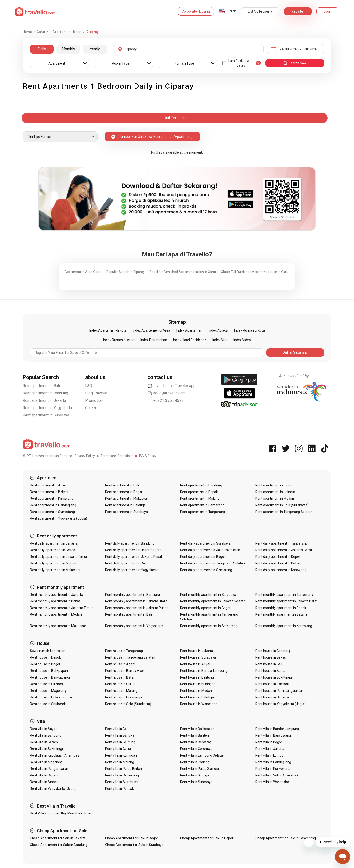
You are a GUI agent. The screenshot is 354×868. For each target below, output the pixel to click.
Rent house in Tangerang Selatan (130, 657)
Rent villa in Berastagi (196, 742)
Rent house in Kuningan (198, 684)
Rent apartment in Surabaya (46, 415)
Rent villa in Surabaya (196, 782)
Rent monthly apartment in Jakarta (56, 595)
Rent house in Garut (120, 684)
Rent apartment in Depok (199, 492)
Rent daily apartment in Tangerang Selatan (212, 563)
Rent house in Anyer (195, 664)
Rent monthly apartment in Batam (281, 614)
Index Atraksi (218, 330)
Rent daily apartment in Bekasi (53, 550)
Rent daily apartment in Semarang (206, 570)
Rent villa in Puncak (120, 789)
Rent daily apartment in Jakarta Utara (133, 550)
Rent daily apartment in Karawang (281, 570)
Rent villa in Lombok (270, 755)
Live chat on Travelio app (171, 386)
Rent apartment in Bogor (124, 492)
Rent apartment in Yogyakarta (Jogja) (58, 518)
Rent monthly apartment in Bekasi (56, 601)
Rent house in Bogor (45, 664)
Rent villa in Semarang (122, 775)
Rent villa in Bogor (269, 742)
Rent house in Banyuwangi (50, 677)
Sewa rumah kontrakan (48, 651)
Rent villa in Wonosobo (272, 782)
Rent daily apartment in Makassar (55, 570)
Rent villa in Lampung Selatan (202, 755)
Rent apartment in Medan (275, 499)
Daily (42, 49)
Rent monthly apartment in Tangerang (284, 595)
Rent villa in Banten (194, 735)
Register (298, 11)
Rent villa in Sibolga (195, 775)
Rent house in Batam (121, 677)
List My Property (260, 11)
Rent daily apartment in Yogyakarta (132, 570)
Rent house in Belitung (197, 677)
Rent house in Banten (271, 671)
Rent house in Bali (269, 664)
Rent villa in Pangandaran (49, 769)
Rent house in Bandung (273, 651)
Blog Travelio (96, 393)
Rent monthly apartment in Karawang (284, 626)
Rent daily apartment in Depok (278, 557)
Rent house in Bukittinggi (274, 677)
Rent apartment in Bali (41, 386)
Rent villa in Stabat (44, 782)
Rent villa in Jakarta (270, 749)
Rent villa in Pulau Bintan (123, 769)
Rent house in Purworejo (123, 697)
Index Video (242, 340)
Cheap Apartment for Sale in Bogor (132, 838)
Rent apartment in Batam (275, 485)
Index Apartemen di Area (151, 330)
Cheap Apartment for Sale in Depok (207, 838)
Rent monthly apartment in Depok (281, 608)
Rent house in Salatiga (197, 697)
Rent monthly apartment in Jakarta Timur (61, 608)
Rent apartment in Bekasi (49, 492)
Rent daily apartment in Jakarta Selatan (210, 550)
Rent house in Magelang (48, 691)
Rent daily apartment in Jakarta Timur (59, 557)
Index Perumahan (154, 340)
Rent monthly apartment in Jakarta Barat (286, 601)
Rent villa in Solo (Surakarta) (277, 775)
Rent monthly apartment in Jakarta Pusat (136, 608)
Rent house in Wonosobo (199, 704)
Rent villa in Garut (118, 749)
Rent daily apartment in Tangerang (282, 543)
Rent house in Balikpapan (49, 671)
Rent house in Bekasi (271, 657)
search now (295, 63)
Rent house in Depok (45, 657)
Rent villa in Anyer (43, 729)
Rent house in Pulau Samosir (51, 697)
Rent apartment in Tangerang (202, 512)
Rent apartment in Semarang (202, 505)
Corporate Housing (196, 11)
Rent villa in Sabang (45, 775)
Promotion (94, 400)
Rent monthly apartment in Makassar (58, 626)
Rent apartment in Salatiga (125, 505)
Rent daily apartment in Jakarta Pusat (134, 557)
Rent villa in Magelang (46, 762)
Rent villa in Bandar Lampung (277, 729)
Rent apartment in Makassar (127, 499)
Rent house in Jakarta (197, 651)
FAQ (89, 386)
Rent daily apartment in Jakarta (54, 543)
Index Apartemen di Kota (108, 330)
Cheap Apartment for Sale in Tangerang (286, 838)
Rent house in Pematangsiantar (279, 691)
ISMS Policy (148, 456)
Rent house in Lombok (272, 684)
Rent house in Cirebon (46, 684)
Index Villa (220, 340)
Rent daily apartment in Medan (53, 563)
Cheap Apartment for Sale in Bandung (59, 845)
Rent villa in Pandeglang (273, 762)
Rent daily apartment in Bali (126, 563)
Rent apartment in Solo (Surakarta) (282, 505)
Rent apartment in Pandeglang (53, 505)
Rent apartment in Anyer (49, 485)
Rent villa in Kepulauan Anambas (55, 755)
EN (230, 11)
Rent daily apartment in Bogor (203, 557)
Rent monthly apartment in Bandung (133, 595)
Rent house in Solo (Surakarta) (128, 704)
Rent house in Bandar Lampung (204, 671)
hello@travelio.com (167, 393)
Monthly (68, 49)
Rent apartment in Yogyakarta (47, 408)
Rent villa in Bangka (120, 735)
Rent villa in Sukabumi (122, 782)
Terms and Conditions (117, 456)
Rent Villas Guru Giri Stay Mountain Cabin (61, 813)
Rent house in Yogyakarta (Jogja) (280, 704)
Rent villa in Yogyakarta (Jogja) (53, 789)
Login (328, 11)
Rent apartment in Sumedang (52, 512)
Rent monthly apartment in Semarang (209, 626)
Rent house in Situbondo (48, 704)
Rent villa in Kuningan (121, 755)
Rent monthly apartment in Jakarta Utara (136, 601)
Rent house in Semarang (274, 697)
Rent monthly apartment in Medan (56, 614)
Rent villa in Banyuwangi (273, 735)
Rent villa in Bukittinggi (47, 749)
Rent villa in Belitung (120, 742)
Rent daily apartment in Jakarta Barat (284, 550)
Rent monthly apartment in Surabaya (208, 595)
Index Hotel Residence (190, 340)
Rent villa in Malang (120, 762)
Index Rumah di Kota (249, 330)
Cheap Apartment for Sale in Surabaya (134, 845)
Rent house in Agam (120, 664)
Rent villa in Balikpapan (197, 729)
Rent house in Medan (196, 691)
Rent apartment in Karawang (52, 499)
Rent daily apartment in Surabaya (205, 543)
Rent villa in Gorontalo (196, 749)
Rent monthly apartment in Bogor (205, 608)
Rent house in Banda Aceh (125, 671)
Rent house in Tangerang (124, 651)
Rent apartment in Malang (200, 499)
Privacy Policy (85, 456)
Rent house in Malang (121, 691)
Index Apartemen (189, 330)
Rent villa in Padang (195, 762)
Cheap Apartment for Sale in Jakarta (58, 838)
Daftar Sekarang (295, 352)
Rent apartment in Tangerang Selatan (284, 512)
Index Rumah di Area (119, 340)
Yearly (95, 49)
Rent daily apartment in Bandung (130, 543)
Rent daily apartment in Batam (278, 563)
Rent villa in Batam (44, 742)
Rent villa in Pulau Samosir (200, 769)
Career (91, 408)
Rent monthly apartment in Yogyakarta (135, 626)
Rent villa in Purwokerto (273, 769)
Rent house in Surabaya (198, 657)
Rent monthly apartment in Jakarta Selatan (213, 601)
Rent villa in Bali (117, 729)
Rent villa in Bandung (46, 735)
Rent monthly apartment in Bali (129, 614)
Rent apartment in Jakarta (44, 400)
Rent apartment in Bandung (45, 393)
